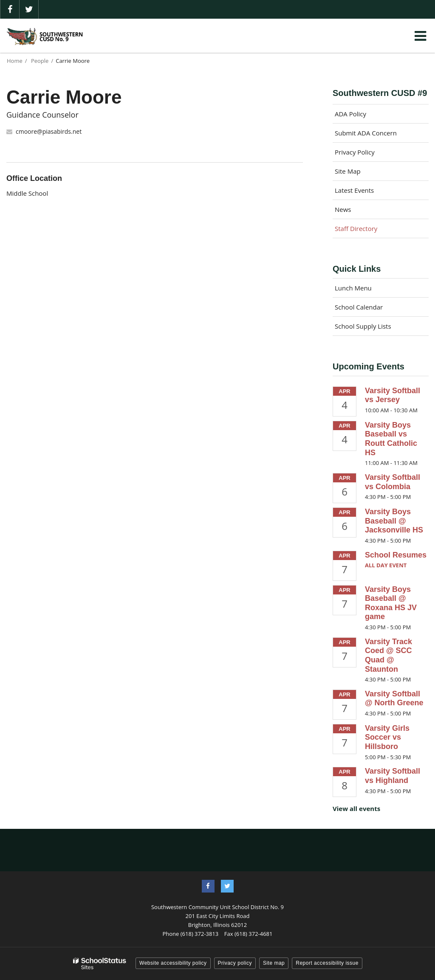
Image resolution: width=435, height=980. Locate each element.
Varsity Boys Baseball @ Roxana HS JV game (391, 603)
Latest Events (354, 190)
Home (15, 61)
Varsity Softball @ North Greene (394, 698)
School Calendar (359, 307)
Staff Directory (356, 228)
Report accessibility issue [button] (327, 963)
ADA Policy (350, 114)
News (343, 209)
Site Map (348, 171)
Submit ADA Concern (366, 133)
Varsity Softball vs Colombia (393, 482)
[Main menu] (420, 36)
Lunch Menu (353, 288)
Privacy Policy (355, 152)
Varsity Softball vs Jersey (393, 395)
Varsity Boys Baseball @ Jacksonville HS (394, 521)
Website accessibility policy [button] (173, 963)
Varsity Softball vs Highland (393, 776)
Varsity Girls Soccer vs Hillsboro (387, 737)
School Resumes (396, 555)
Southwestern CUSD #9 (380, 93)
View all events (356, 808)
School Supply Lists (363, 326)
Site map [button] (274, 963)
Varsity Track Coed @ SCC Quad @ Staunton (388, 655)
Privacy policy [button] (235, 963)
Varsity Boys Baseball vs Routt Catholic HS (391, 439)
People (40, 61)
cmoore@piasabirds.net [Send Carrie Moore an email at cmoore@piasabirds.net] (49, 131)
